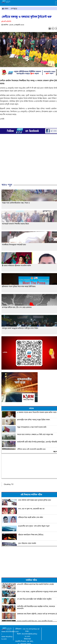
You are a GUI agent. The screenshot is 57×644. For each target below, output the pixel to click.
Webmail (27, 639)
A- (53, 28)
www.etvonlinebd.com (10, 631)
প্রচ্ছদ (5, 8)
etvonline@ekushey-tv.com (30, 635)
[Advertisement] (28, 163)
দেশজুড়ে (14, 8)
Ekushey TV (9, 484)
